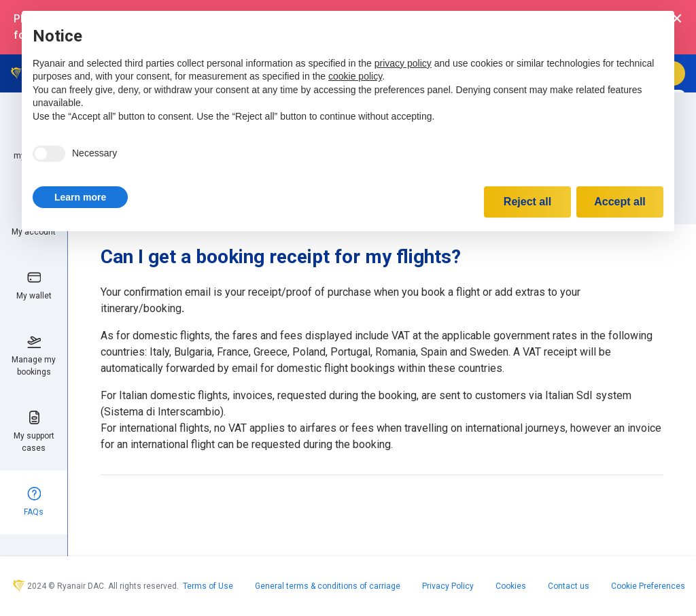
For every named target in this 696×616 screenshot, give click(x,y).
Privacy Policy (448, 586)
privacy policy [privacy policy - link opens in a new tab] (403, 63)
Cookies (511, 586)
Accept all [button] (620, 202)
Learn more (80, 197)
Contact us (569, 586)
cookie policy (355, 76)
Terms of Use (208, 586)
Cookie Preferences (648, 586)
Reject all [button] (527, 202)
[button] (80, 197)
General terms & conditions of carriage (328, 586)
